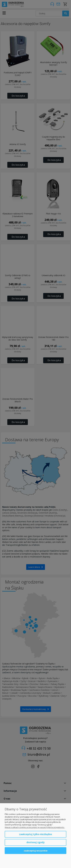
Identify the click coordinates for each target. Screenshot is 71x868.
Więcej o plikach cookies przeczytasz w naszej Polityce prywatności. (35, 827)
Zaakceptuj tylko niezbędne (36, 834)
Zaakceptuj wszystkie (36, 851)
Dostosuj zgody (35, 842)
